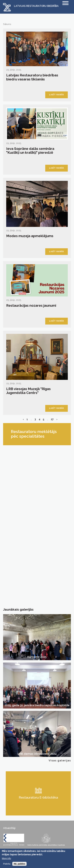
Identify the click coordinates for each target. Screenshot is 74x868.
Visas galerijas (60, 761)
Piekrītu (7, 864)
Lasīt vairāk (57, 95)
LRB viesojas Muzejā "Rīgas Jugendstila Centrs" (28, 391)
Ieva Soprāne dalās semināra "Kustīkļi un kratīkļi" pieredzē (30, 151)
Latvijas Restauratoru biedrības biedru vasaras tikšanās (32, 77)
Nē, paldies (19, 864)
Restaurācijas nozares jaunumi (31, 305)
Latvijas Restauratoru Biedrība (36, 6)
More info (6, 858)
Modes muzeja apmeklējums (30, 236)
